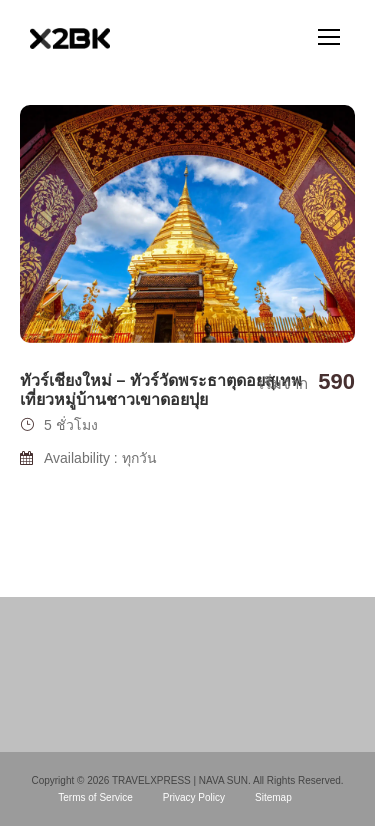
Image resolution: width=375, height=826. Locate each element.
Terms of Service (95, 797)
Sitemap (273, 797)
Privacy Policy (194, 797)
